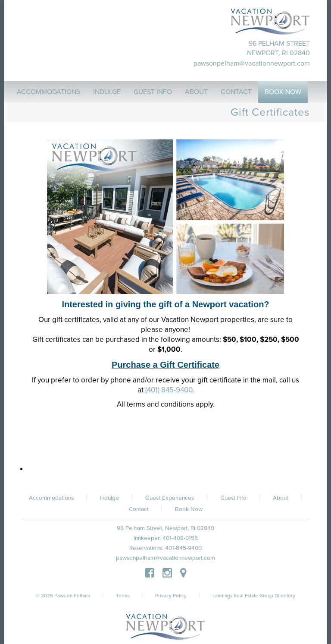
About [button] (196, 92)
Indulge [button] (107, 92)
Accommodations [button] (48, 92)
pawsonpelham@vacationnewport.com (252, 63)
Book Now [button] (283, 92)
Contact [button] (236, 92)
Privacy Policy (171, 596)
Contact (139, 509)
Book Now (189, 509)
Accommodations (51, 498)
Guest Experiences (170, 498)
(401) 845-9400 (169, 390)
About (281, 498)
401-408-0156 (180, 538)
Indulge (109, 498)
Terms (123, 596)
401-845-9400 (183, 548)
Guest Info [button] (153, 92)
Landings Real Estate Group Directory (254, 596)
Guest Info (233, 498)
